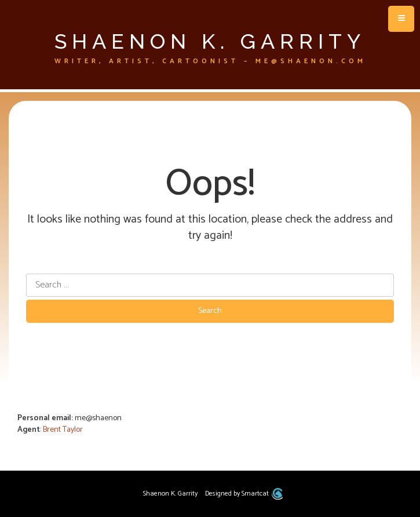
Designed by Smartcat (244, 494)
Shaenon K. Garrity (210, 41)
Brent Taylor (63, 430)
